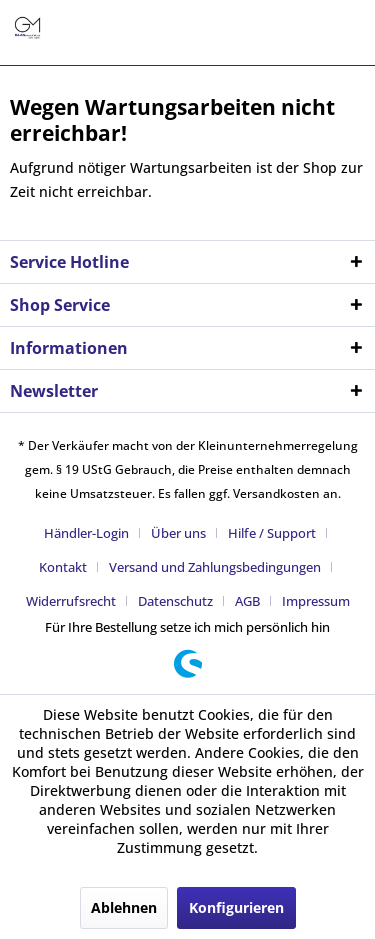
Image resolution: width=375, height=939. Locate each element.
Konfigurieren (236, 907)
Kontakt (63, 567)
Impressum (316, 601)
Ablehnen (124, 907)
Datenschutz (175, 601)
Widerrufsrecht (71, 601)
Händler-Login (86, 533)
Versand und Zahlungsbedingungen (215, 567)
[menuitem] (94, 533)
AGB (247, 601)
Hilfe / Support (272, 533)
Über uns (178, 533)
